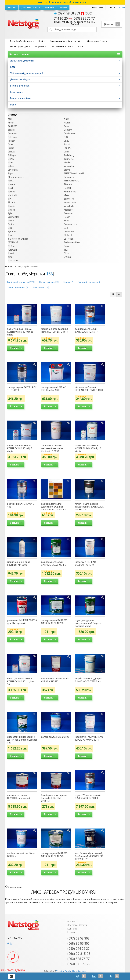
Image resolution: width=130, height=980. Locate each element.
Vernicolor (69, 166)
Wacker (68, 162)
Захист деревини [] (18, 288)
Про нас (12, 7)
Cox (66, 228)
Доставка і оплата (30, 7)
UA (119, 7)
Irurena (11, 184)
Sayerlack (13, 170)
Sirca (66, 221)
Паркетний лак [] (49, 282)
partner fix (69, 199)
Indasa (11, 166)
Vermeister (13, 217)
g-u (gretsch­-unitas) (18, 239)
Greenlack (69, 232)
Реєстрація (98, 7)
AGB (10, 119)
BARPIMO (13, 126)
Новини (63, 7)
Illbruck (11, 206)
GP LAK (11, 202)
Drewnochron (71, 224)
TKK (66, 250)
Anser (11, 123)
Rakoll (67, 144)
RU (123, 7)
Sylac (10, 213)
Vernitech (69, 206)
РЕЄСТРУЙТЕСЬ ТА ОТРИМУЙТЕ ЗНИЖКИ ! (62, 3)
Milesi (11, 162)
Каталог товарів (19, 54)
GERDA (11, 152)
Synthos (12, 232)
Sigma (67, 170)
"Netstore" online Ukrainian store (71, 971)
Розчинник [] (41, 288)
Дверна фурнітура (96, 41)
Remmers (69, 177)
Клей (41, 41)
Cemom (68, 130)
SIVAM (11, 159)
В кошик (16, 348)
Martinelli (12, 195)
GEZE (67, 141)
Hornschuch (70, 202)
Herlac (11, 148)
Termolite (69, 159)
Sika (10, 228)
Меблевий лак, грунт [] (21, 282)
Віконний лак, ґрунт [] (90, 282)
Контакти (49, 7)
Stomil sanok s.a (16, 177)
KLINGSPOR (13, 261)
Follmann (12, 137)
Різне (80, 46)
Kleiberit (68, 235)
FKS (66, 137)
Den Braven (70, 133)
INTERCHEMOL (71, 181)
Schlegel (12, 155)
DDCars (11, 246)
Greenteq (69, 213)
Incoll (10, 188)
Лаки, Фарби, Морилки (21, 41)
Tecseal (12, 192)
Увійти (112, 7)
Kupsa (67, 246)
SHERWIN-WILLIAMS (74, 173)
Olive (66, 253)
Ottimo (67, 257)
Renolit (67, 188)
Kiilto (10, 257)
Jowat (11, 253)
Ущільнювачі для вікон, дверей (65, 41)
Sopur (11, 173)
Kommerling (70, 192)
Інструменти (41, 46)
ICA (9, 199)
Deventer (12, 133)
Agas (67, 119)
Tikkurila (68, 184)
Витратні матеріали (62, 46)
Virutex (11, 210)
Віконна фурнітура (19, 46)
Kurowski (12, 250)
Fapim (11, 224)
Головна (9, 266)
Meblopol (69, 210)
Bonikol (11, 130)
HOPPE (67, 148)
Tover (11, 235)
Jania (67, 152)
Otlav (10, 144)
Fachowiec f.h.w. (72, 242)
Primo (11, 221)
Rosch (67, 217)
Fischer (11, 141)
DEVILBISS (13, 242)
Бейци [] (68, 282)
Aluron (67, 123)
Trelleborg (69, 155)
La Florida (69, 239)
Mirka (67, 195)
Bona (67, 126)
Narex (11, 181)
